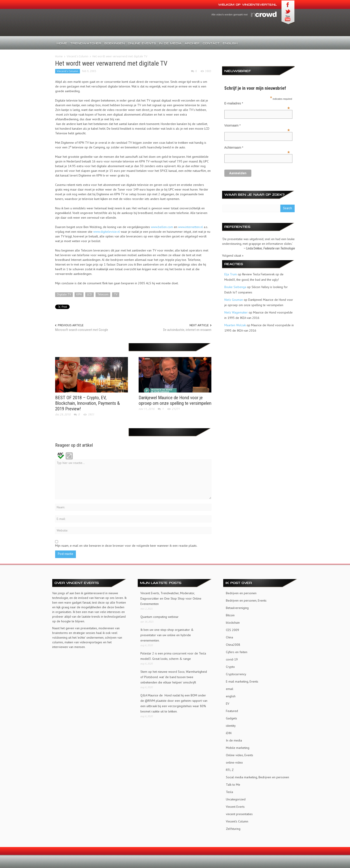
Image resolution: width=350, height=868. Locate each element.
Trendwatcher (86, 43)
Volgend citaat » (233, 255)
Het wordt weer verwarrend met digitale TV (111, 63)
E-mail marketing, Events (242, 681)
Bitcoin (230, 614)
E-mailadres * (257, 104)
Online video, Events (240, 754)
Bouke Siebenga (235, 287)
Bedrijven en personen (241, 592)
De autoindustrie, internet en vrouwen (187, 330)
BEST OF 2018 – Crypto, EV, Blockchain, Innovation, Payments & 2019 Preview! (87, 403)
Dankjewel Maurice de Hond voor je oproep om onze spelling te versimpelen (175, 400)
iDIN (229, 732)
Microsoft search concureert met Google (82, 330)
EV (228, 703)
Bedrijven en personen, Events (246, 600)
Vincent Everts (235, 806)
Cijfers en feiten (237, 651)
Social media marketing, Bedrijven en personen (257, 776)
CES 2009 (232, 629)
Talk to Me (233, 784)
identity (231, 725)
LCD (90, 294)
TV (116, 294)
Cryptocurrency (236, 673)
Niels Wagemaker (236, 312)
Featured (232, 710)
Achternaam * (257, 148)
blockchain (233, 622)
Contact (211, 43)
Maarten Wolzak (235, 325)
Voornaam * (257, 126)
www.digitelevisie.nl (107, 232)
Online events (142, 43)
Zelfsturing (233, 828)
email (230, 688)
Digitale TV (64, 294)
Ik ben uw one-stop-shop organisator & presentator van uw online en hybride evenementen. (167, 634)
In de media (170, 43)
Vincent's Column (78, 56)
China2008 (233, 644)
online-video (234, 762)
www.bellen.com (162, 227)
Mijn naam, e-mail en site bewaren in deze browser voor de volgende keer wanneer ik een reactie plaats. (126, 545)
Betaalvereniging (237, 607)
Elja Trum (231, 274)
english (231, 695)
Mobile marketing (238, 747)
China (229, 636)
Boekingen (115, 43)
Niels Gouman (234, 300)
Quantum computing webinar (159, 616)
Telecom (103, 294)
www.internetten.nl (191, 227)
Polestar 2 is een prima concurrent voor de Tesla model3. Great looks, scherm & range (173, 655)
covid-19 (232, 658)
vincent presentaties (239, 813)
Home (62, 43)
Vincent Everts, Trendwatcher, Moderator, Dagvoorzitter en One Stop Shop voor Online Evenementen (171, 598)
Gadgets (231, 717)
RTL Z (230, 769)
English (230, 43)
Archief (192, 43)
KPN (79, 294)
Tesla (229, 791)
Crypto (230, 666)
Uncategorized (236, 798)
